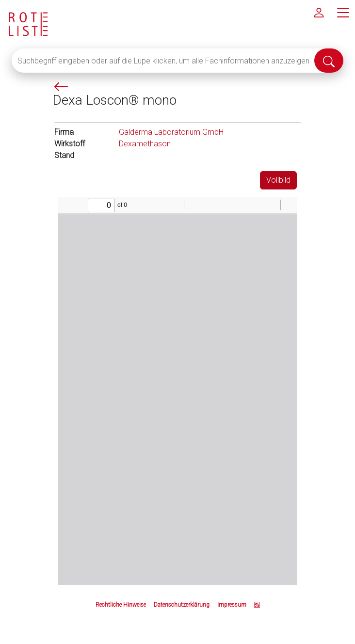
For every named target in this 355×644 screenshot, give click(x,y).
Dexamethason (145, 144)
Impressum (232, 605)
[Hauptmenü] (343, 12)
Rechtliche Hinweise (121, 605)
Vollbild (278, 180)
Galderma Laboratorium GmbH (171, 132)
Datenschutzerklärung (182, 605)
